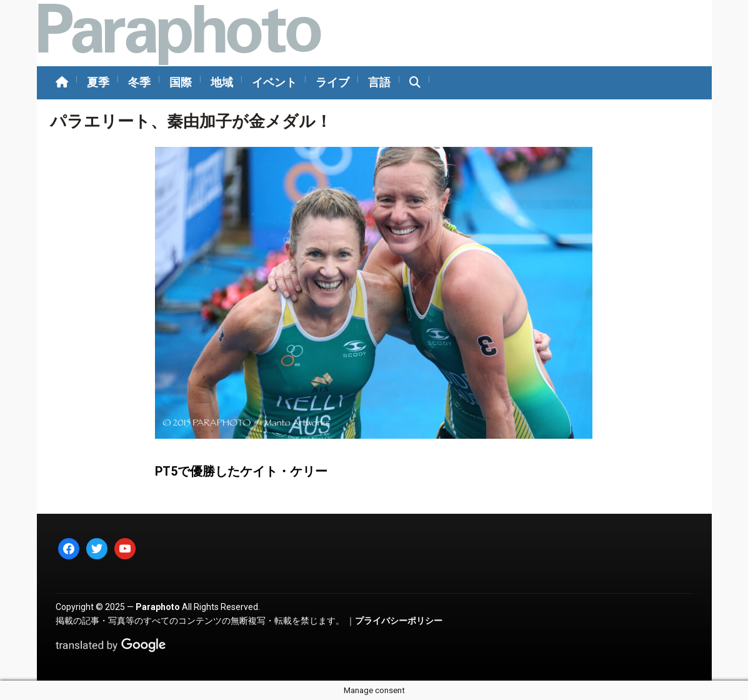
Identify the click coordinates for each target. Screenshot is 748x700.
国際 (181, 82)
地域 (222, 82)
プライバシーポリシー (399, 621)
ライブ (332, 82)
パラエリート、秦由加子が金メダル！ (191, 121)
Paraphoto (158, 607)
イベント (274, 82)
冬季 (139, 82)
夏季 (98, 82)
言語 (379, 82)
